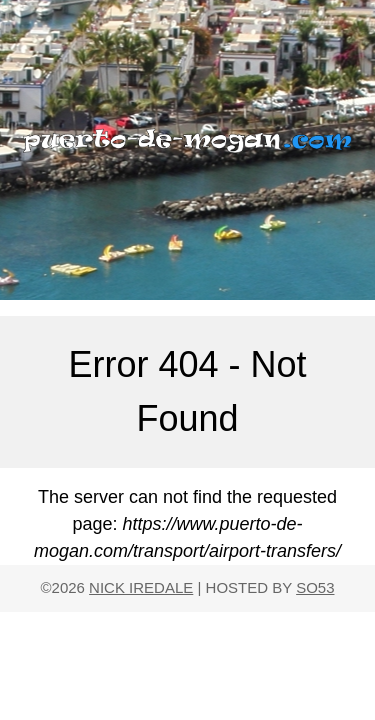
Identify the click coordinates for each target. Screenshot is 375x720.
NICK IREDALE (141, 587)
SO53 (315, 587)
